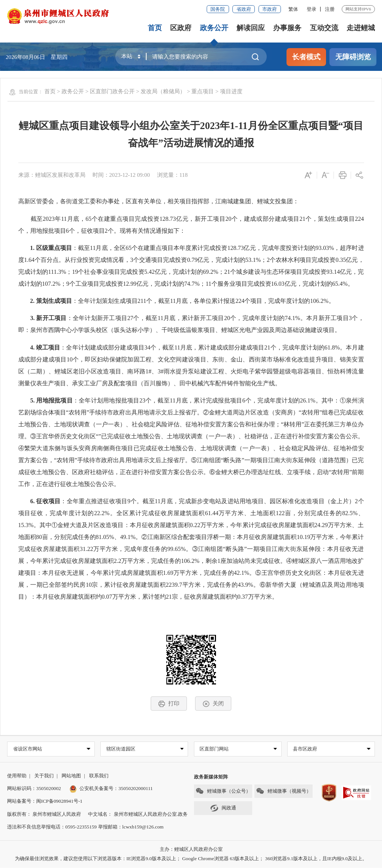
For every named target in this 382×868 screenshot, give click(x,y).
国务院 (218, 9)
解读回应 (251, 28)
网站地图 (71, 776)
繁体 (293, 9)
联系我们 (99, 776)
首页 (155, 28)
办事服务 (287, 28)
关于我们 (44, 776)
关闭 (213, 704)
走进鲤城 (361, 28)
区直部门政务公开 (112, 91)
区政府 (181, 28)
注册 (330, 9)
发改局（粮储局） (163, 91)
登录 (311, 9)
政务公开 (214, 28)
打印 (169, 704)
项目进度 (231, 91)
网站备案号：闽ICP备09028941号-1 (45, 801)
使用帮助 (17, 776)
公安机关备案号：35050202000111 (111, 789)
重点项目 (203, 91)
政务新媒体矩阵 (211, 777)
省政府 (244, 9)
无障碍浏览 (353, 57)
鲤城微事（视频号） (284, 791)
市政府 (270, 9)
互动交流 (324, 28)
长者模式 (306, 57)
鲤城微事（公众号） (223, 791)
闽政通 (223, 809)
